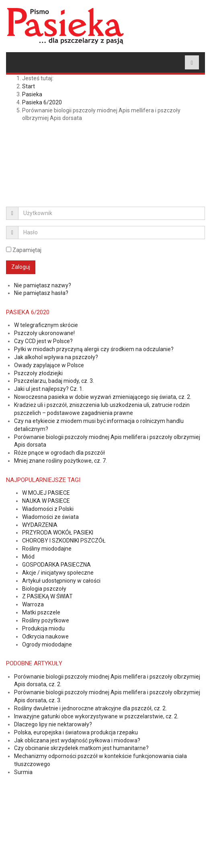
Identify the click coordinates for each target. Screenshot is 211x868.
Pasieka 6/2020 (42, 102)
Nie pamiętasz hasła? (41, 293)
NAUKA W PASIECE (46, 501)
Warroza (33, 604)
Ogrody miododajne (47, 644)
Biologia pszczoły (44, 589)
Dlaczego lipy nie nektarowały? (53, 724)
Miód (28, 557)
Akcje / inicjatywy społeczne (58, 573)
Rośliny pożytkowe (46, 620)
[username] (112, 213)
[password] (112, 233)
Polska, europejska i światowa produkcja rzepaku (76, 732)
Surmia (23, 772)
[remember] (9, 249)
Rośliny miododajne (47, 549)
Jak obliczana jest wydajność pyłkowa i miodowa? (77, 740)
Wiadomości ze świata (50, 517)
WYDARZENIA (40, 525)
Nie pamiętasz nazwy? (43, 285)
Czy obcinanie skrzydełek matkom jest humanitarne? (81, 748)
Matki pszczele (41, 612)
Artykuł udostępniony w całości (61, 581)
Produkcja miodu (43, 628)
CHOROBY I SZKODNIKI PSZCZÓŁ (64, 541)
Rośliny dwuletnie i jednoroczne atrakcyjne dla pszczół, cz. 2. (90, 708)
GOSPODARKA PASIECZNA (56, 565)
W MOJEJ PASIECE (46, 493)
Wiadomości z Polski (48, 509)
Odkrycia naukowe (45, 636)
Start (29, 86)
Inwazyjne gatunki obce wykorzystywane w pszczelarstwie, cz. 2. (96, 716)
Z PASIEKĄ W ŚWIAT (47, 596)
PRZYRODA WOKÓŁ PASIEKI (58, 533)
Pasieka (32, 94)
